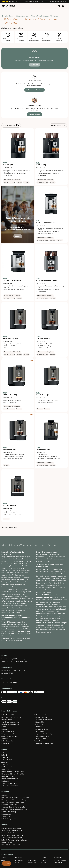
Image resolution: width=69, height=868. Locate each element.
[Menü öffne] (66, 6)
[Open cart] (63, 6)
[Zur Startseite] (9, 6)
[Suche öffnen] (56, 6)
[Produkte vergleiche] (18, 125)
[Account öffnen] (59, 6)
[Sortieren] (58, 125)
